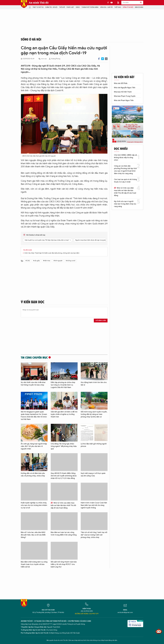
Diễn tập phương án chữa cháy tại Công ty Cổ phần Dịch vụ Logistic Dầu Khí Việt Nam (63, 385)
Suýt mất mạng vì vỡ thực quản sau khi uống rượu (93, 475)
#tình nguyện (58, 261)
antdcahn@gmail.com (125, 612)
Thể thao (118, 7)
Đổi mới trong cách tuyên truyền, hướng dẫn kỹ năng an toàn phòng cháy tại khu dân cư (94, 414)
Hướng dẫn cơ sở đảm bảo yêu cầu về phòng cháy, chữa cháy (33, 475)
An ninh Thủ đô (39, 3)
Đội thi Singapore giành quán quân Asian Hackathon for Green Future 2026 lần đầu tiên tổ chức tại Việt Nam (34, 416)
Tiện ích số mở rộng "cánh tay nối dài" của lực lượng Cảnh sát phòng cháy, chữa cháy (94, 535)
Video (78, 7)
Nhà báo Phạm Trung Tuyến (125, 96)
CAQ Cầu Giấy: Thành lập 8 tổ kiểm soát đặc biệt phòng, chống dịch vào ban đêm (52, 253)
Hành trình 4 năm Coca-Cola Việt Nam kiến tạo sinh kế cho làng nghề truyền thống (94, 505)
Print (106, 59)
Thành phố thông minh (90, 7)
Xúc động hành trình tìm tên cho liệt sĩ (94, 384)
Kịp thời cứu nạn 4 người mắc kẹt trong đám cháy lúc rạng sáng (125, 204)
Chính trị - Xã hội (51, 7)
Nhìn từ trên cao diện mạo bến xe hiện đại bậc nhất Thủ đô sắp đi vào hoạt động (63, 505)
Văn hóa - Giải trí (106, 7)
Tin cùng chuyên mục (34, 357)
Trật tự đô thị (38, 7)
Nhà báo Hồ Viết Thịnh (123, 92)
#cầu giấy (36, 261)
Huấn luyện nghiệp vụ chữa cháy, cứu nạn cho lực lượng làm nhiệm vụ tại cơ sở (34, 505)
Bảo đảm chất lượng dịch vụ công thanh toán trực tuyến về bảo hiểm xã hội (34, 564)
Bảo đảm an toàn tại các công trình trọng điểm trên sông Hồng (64, 534)
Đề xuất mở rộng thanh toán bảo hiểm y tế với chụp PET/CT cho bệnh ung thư (64, 564)
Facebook (99, 59)
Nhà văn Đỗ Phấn (121, 83)
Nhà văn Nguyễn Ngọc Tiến (125, 88)
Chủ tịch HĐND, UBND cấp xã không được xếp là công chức (125, 158)
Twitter (103, 59)
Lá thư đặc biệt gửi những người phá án (94, 445)
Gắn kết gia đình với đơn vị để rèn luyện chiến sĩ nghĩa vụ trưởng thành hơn (64, 414)
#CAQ (28, 261)
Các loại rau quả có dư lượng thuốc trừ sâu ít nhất (125, 181)
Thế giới (62, 7)
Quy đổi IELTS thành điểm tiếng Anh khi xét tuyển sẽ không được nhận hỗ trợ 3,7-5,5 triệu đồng (64, 476)
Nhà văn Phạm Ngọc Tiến (124, 100)
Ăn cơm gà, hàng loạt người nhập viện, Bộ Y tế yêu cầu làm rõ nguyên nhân (34, 446)
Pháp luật (70, 7)
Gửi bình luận (101, 320)
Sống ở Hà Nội (128, 7)
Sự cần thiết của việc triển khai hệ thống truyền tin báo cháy (33, 384)
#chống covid (70, 261)
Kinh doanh (139, 7)
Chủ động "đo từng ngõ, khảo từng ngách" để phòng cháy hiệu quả (64, 446)
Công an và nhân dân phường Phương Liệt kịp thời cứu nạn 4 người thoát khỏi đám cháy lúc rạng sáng (125, 170)
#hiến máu (47, 261)
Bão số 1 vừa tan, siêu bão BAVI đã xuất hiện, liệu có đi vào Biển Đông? (33, 535)
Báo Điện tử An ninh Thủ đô (24, 4)
